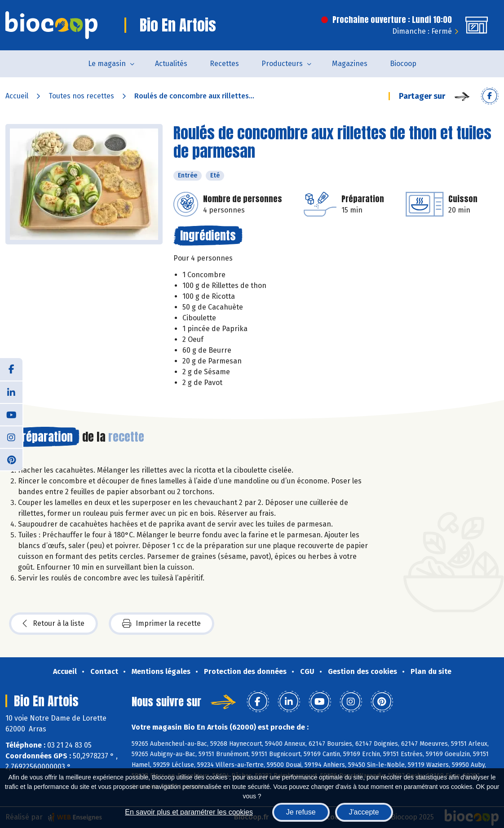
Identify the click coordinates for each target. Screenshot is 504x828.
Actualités (171, 64)
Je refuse (301, 812)
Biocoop (403, 64)
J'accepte (364, 812)
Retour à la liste (53, 624)
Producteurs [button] (282, 64)
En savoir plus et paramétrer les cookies (189, 812)
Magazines (350, 64)
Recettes (224, 64)
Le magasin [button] (107, 64)
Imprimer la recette (161, 624)
